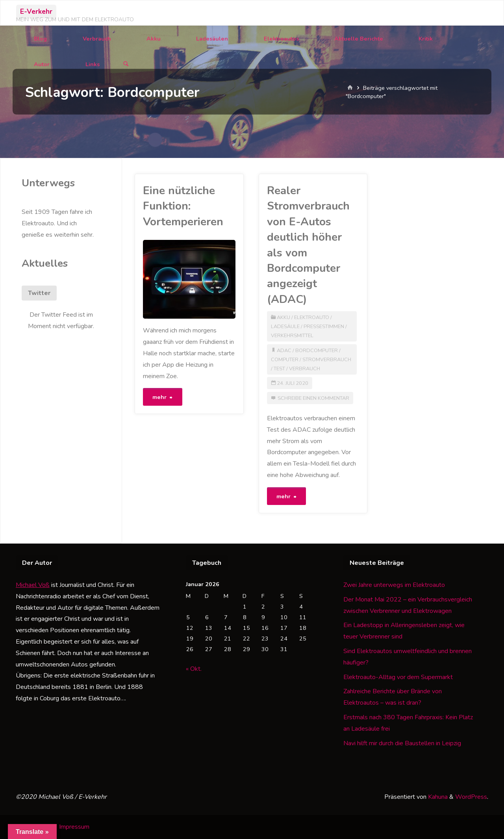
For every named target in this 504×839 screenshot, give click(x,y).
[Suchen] (126, 64)
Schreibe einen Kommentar (313, 398)
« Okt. (194, 669)
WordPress (471, 797)
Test (279, 369)
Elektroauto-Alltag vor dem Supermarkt (398, 677)
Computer (285, 360)
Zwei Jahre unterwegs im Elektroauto (394, 585)
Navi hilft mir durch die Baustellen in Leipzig (402, 743)
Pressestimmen (324, 327)
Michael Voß (33, 585)
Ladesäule (285, 327)
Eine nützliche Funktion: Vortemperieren (183, 206)
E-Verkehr (36, 11)
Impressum (74, 827)
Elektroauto (312, 317)
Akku (283, 317)
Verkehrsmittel (292, 336)
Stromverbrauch (327, 360)
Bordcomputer (317, 351)
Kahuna (437, 797)
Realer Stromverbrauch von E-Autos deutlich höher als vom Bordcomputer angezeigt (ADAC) (308, 245)
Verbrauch (305, 369)
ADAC (284, 351)
